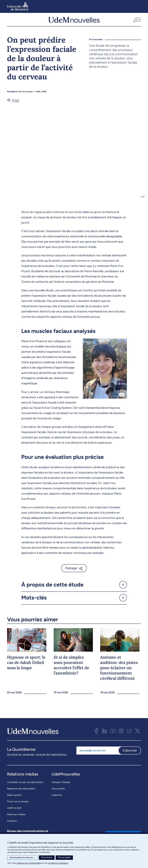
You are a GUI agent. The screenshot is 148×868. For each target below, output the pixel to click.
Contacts (12, 823)
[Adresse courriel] (97, 752)
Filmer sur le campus (18, 803)
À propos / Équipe (61, 784)
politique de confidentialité (29, 863)
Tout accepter (64, 857)
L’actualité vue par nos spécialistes (25, 784)
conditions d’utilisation (58, 863)
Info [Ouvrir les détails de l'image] (143, 198)
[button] (137, 21)
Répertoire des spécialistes (21, 790)
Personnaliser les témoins (23, 858)
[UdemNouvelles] (74, 21)
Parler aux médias (16, 816)
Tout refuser (47, 857)
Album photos (14, 797)
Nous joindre (58, 790)
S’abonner (57, 797)
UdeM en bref (14, 810)
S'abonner (130, 752)
